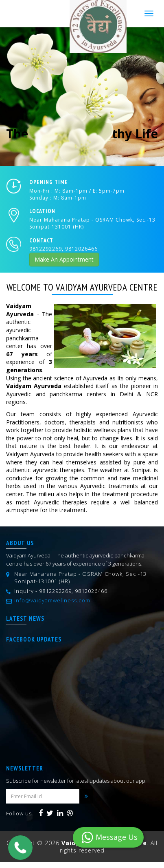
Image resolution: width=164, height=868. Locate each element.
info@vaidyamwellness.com (52, 600)
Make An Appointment (64, 259)
